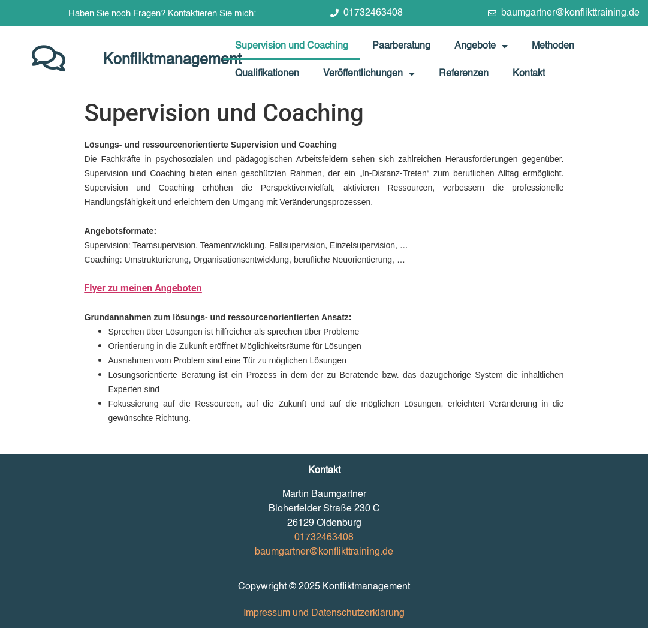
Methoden (553, 46)
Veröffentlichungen (369, 74)
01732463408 (324, 538)
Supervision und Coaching (292, 46)
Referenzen (464, 74)
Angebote (481, 46)
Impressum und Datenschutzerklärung (324, 613)
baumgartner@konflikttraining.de (324, 552)
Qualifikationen (267, 74)
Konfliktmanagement (172, 60)
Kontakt (529, 74)
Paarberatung (401, 46)
